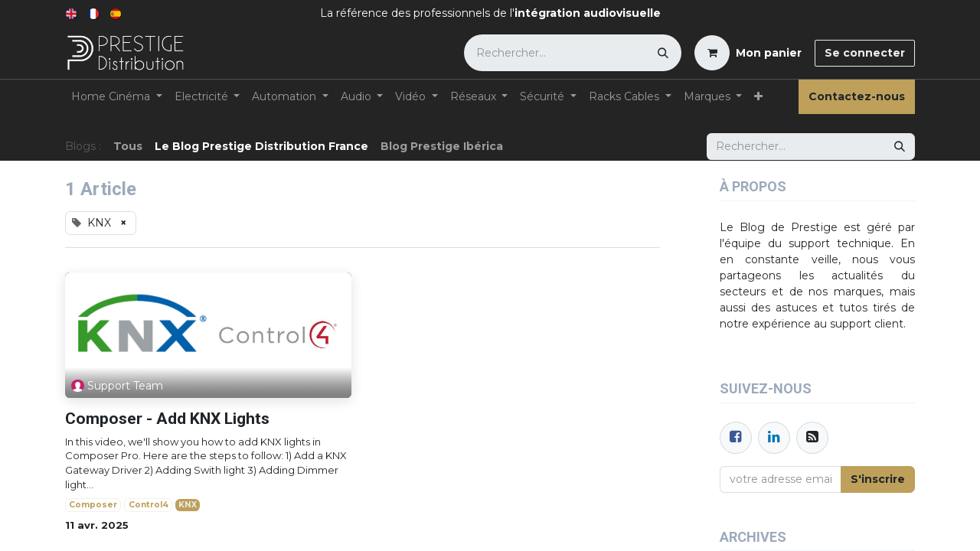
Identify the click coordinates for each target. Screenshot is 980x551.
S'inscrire (878, 479)
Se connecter (865, 53)
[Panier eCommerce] (748, 53)
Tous (128, 146)
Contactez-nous (857, 96)
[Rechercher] (663, 53)
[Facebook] (736, 438)
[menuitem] (72, 13)
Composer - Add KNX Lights (167, 419)
